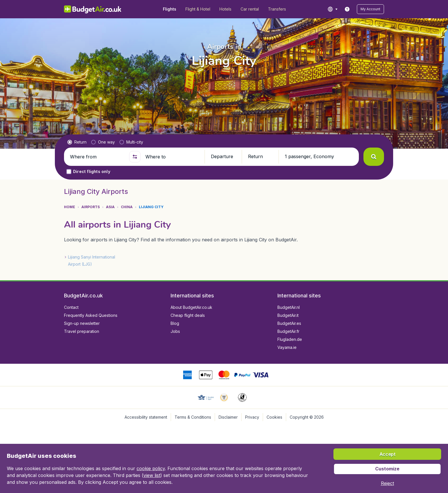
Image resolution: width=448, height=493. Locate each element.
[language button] (332, 9)
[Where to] (173, 157)
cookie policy (151, 468)
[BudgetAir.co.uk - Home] (93, 9)
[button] (370, 9)
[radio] (77, 142)
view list (152, 475)
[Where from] (97, 157)
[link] (347, 9)
